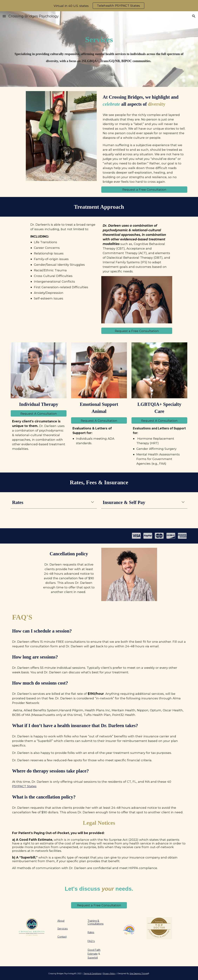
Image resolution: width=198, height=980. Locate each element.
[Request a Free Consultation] (144, 190)
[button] (4, 16)
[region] (99, 6)
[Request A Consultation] (39, 414)
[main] (99, 40)
